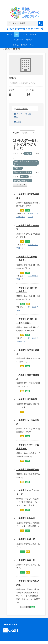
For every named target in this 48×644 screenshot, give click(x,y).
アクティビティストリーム (24, 115)
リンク (32, 45)
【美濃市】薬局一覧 (26, 560)
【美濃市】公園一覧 (26, 539)
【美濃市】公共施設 (26, 518)
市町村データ (19, 40)
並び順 (15, 133)
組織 (16, 34)
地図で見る (30, 40)
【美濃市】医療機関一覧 (28, 470)
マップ (30, 217)
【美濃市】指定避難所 (27, 399)
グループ (24, 34)
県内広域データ (35, 34)
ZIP (28, 607)
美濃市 (16, 49)
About (18, 122)
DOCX (23, 607)
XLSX (27, 210)
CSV (22, 210)
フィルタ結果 (20, 185)
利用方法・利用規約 (20, 45)
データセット (21, 109)
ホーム (9, 34)
